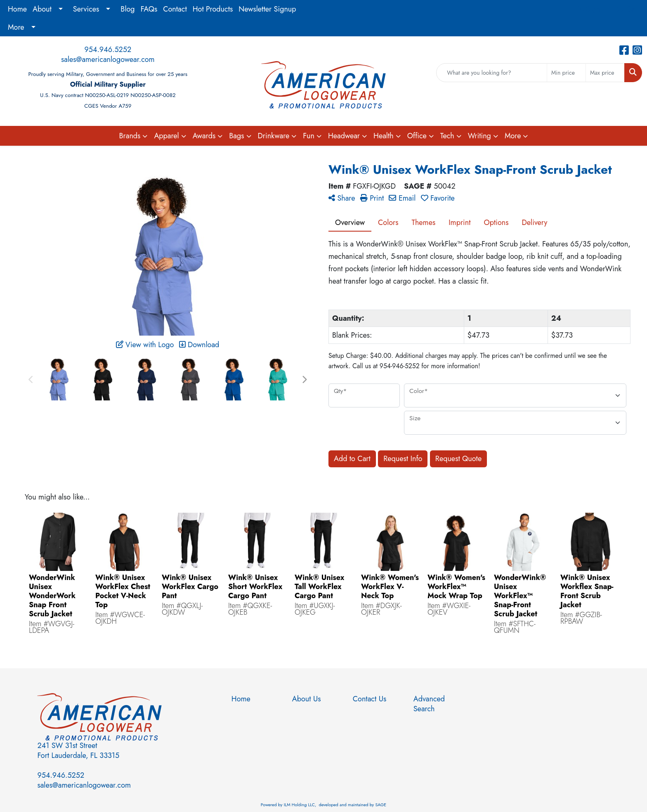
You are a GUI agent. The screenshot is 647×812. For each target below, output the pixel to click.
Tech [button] (447, 136)
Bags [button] (236, 136)
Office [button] (417, 136)
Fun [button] (309, 136)
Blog (128, 9)
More (16, 27)
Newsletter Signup (267, 9)
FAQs (149, 9)
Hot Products (213, 9)
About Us (307, 699)
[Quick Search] (492, 73)
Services (86, 9)
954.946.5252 (108, 50)
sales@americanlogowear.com (108, 59)
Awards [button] (204, 136)
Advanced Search (429, 704)
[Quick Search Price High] (605, 73)
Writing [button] (479, 136)
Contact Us (370, 699)
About (42, 9)
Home (17, 9)
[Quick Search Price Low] (566, 73)
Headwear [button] (344, 136)
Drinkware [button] (274, 136)
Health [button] (384, 136)
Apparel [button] (166, 136)
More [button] (513, 136)
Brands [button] (130, 136)
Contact (175, 9)
